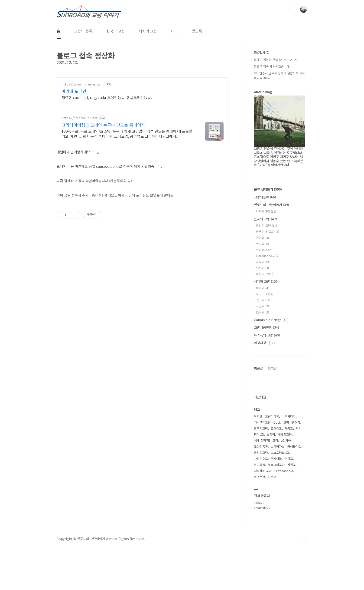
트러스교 (264, 250)
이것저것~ (264, 343)
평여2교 (259, 434)
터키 (299, 428)
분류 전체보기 (268, 189)
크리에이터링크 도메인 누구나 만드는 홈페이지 (103, 125)
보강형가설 (278, 447)
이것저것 (260, 477)
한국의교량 (261, 428)
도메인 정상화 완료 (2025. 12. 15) (276, 60)
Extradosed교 (268, 256)
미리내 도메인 (74, 91)
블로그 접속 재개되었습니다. (272, 66)
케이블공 (260, 465)
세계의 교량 (148, 31)
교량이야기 (272, 416)
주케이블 (276, 459)
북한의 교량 (266, 274)
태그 (174, 31)
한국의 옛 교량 (268, 232)
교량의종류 (265, 197)
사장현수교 (261, 459)
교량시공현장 (266, 327)
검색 (293, 9)
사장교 (262, 262)
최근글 (258, 368)
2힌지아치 (287, 440)
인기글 (272, 368)
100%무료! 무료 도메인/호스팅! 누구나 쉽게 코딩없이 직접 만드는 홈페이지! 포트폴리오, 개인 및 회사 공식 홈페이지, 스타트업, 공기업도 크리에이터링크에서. (127, 133)
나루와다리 (266, 211)
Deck (277, 422)
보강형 (271, 434)
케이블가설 (294, 447)
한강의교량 (261, 453)
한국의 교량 (115, 31)
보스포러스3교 (280, 453)
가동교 (289, 428)
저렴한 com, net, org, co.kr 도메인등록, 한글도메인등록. (107, 97)
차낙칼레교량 (262, 422)
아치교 (262, 244)
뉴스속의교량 (276, 465)
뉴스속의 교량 (267, 335)
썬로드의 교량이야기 (271, 205)
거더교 (262, 238)
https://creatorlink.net (80, 118)
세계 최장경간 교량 (266, 440)
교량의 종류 (83, 31)
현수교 (262, 268)
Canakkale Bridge (271, 320)
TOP (304, 541)
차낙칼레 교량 (263, 471)
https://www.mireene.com (83, 84)
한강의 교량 (266, 226)
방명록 (197, 31)
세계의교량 (285, 434)
